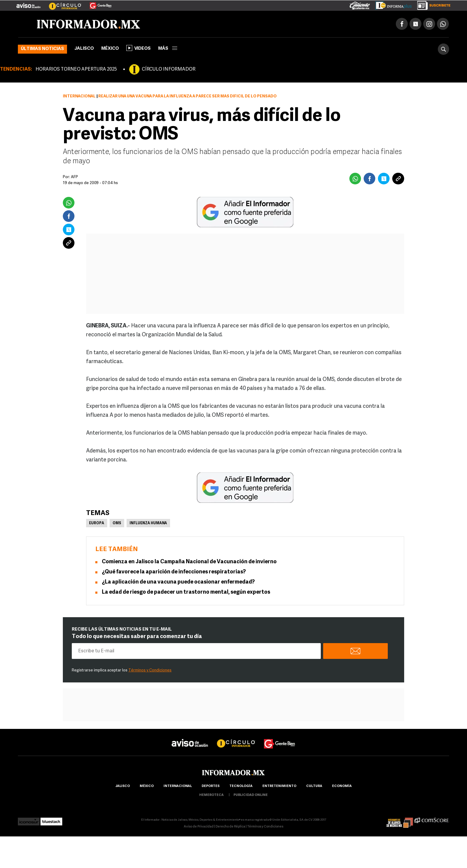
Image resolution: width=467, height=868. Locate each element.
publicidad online (251, 795)
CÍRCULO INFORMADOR (169, 69)
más (168, 49)
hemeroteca (211, 795)
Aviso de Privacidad (199, 827)
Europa (97, 523)
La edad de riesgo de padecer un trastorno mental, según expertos (186, 592)
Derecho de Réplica (230, 827)
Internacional (79, 96)
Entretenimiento (279, 786)
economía (342, 786)
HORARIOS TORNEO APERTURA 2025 (76, 69)
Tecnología (241, 786)
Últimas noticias (42, 49)
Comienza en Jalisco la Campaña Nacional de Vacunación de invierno (189, 562)
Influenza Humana (148, 523)
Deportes (211, 786)
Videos (138, 48)
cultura (314, 786)
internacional (178, 786)
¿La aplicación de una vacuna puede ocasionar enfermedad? (178, 582)
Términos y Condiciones (150, 670)
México (110, 49)
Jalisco (84, 49)
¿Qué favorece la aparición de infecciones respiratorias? (174, 572)
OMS (117, 523)
